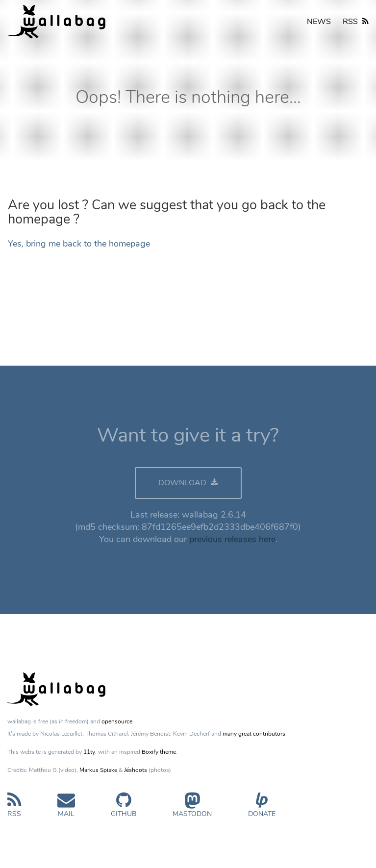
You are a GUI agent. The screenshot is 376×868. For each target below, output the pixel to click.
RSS (356, 22)
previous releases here (232, 539)
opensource (117, 721)
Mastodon (192, 809)
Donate (262, 809)
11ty (89, 752)
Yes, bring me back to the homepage (79, 244)
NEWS (319, 22)
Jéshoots (136, 770)
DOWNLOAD (188, 483)
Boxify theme (159, 752)
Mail (66, 809)
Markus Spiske (98, 770)
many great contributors (254, 734)
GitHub (124, 809)
